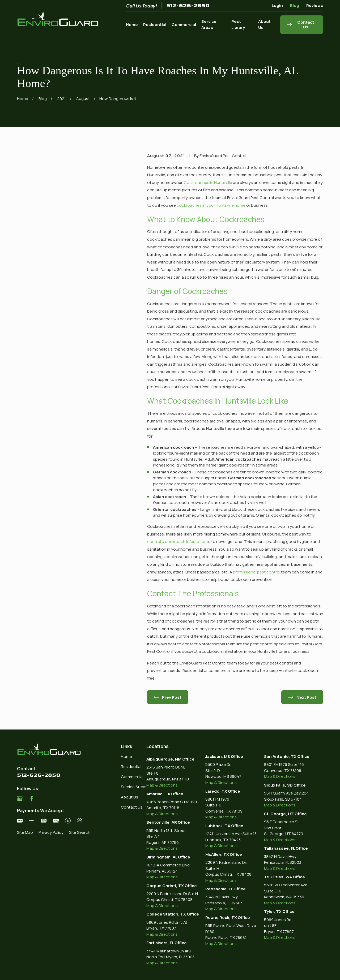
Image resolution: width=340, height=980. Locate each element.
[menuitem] (25, 833)
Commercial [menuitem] (184, 25)
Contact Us (132, 807)
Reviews (315, 5)
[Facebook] (32, 799)
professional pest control (257, 572)
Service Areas (134, 787)
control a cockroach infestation (177, 541)
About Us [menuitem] (264, 24)
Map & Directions (162, 785)
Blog (295, 5)
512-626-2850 (188, 6)
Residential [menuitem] (155, 25)
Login (277, 5)
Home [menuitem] (132, 25)
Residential (131, 767)
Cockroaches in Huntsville (208, 182)
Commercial (132, 777)
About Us (129, 797)
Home (126, 756)
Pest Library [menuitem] (238, 24)
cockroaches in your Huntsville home (211, 205)
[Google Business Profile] (20, 799)
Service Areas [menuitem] (209, 24)
